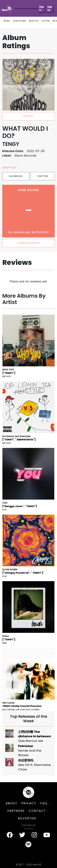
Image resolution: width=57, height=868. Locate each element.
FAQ (44, 803)
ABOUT (11, 803)
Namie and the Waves (30, 753)
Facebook (16, 176)
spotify (28, 116)
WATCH (34, 21)
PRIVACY (29, 803)
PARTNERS (16, 811)
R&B (4, 643)
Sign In (42, 8)
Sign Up (50, 8)
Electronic (9, 710)
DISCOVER (20, 21)
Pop (5, 510)
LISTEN (46, 21)
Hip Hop (7, 376)
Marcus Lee (34, 741)
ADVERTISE (27, 818)
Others (35, 710)
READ (7, 21)
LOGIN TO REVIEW (29, 243)
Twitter (43, 176)
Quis (21, 741)
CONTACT (37, 811)
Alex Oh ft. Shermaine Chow (34, 767)
